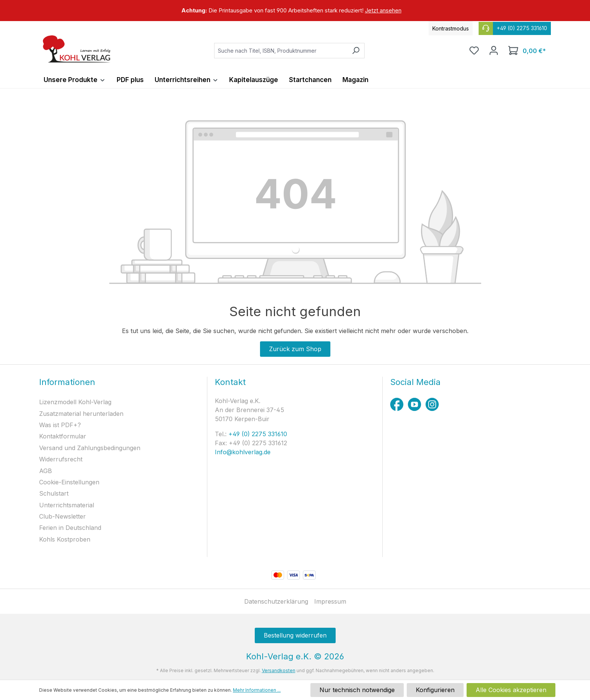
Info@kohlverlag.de (243, 452)
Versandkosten (279, 670)
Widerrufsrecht (61, 459)
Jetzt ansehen (383, 10)
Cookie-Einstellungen (69, 482)
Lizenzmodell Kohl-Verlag (75, 402)
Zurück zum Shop (295, 349)
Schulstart (54, 493)
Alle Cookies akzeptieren (511, 690)
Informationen (67, 382)
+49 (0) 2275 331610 (257, 434)
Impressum (330, 601)
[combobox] (281, 51)
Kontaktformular (63, 436)
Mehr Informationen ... (257, 690)
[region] (295, 11)
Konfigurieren (435, 690)
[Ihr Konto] (494, 50)
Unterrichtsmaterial (67, 505)
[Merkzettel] (474, 50)
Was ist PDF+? (60, 425)
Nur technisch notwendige (357, 690)
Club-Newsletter (62, 516)
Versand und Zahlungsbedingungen (90, 448)
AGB (46, 471)
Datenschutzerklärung (276, 601)
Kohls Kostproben (65, 539)
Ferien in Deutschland (70, 528)
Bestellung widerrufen (295, 635)
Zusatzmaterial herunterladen (81, 414)
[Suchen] (356, 51)
